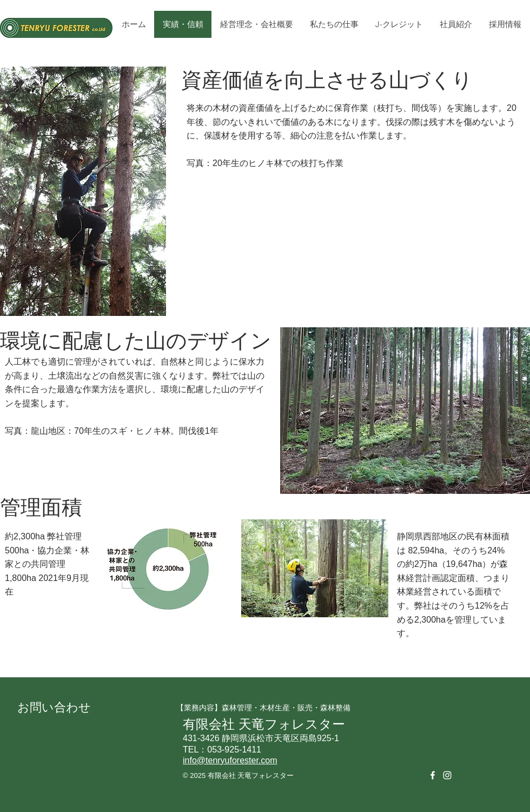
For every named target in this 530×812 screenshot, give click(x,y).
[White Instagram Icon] (447, 775)
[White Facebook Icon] (433, 775)
